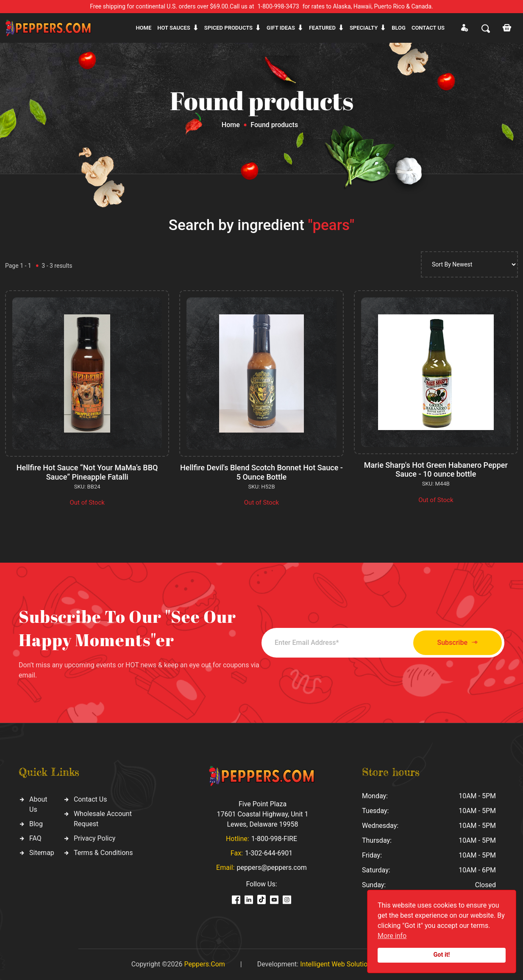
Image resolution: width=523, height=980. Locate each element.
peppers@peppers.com (272, 868)
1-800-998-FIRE (274, 839)
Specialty (364, 28)
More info (392, 936)
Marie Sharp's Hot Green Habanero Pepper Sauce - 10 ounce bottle (436, 470)
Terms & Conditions (103, 853)
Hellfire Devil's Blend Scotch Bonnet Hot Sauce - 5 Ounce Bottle (261, 472)
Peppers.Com (204, 964)
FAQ (35, 838)
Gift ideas (281, 28)
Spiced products (228, 28)
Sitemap (42, 853)
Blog (399, 28)
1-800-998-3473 (278, 6)
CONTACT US (428, 28)
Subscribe (458, 643)
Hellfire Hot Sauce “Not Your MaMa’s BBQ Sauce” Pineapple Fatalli (87, 472)
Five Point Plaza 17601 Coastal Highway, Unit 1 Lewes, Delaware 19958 (262, 814)
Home (143, 28)
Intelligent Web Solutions (337, 964)
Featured (322, 28)
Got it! (442, 955)
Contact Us (90, 799)
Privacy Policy (95, 838)
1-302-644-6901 (269, 853)
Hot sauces (174, 28)
